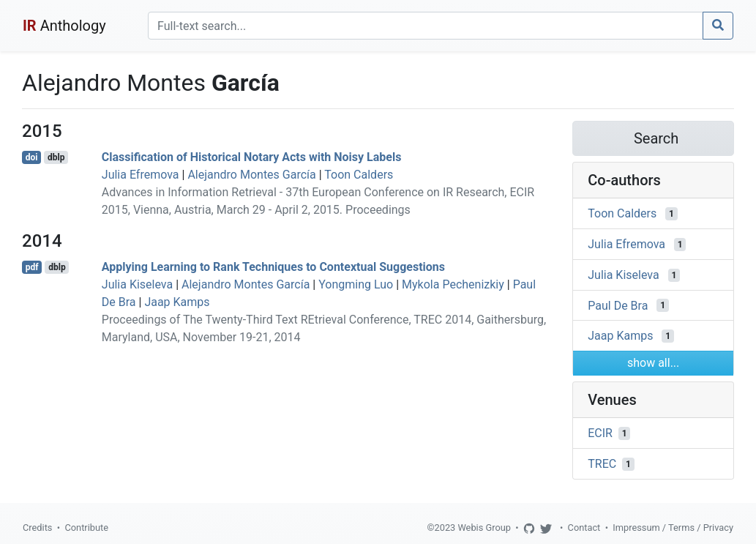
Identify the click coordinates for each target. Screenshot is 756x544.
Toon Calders (359, 175)
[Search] (426, 26)
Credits (37, 528)
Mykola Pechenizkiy (453, 284)
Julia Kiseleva (137, 284)
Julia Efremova (141, 175)
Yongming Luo (356, 284)
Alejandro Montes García (251, 175)
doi (32, 157)
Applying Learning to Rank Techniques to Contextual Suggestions (273, 267)
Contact (584, 528)
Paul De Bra (618, 305)
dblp (56, 157)
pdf (32, 267)
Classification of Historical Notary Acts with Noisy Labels (252, 157)
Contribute (86, 528)
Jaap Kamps (177, 302)
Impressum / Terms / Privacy (673, 528)
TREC (602, 464)
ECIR (600, 433)
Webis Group (484, 528)
